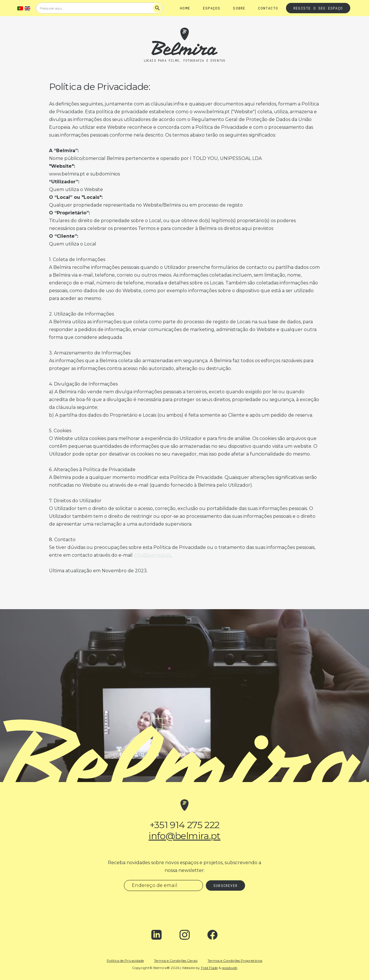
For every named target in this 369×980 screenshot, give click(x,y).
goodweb (229, 968)
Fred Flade (209, 968)
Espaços (212, 8)
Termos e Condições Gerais (176, 961)
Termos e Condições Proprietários (235, 961)
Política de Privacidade (125, 961)
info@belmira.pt (152, 555)
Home (185, 8)
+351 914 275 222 (185, 825)
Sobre (239, 8)
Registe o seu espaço (318, 8)
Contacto (268, 8)
